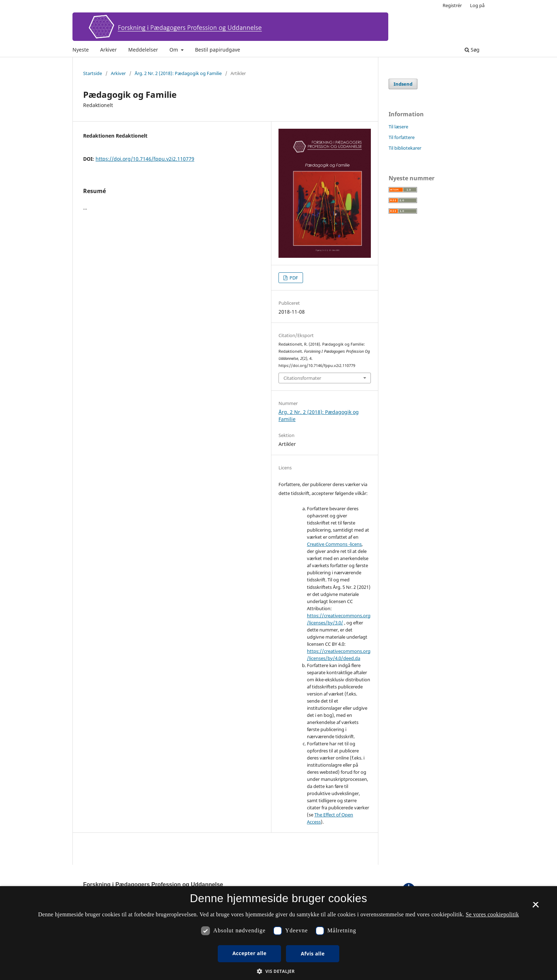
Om (174, 50)
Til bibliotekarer (405, 148)
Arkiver (109, 50)
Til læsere (398, 127)
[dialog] (278, 933)
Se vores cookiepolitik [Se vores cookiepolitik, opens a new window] (492, 914)
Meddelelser (143, 50)
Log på (477, 5)
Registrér (452, 5)
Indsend (403, 84)
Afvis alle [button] (313, 954)
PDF (293, 278)
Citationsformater (302, 378)
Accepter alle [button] (249, 953)
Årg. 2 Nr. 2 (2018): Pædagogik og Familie (178, 73)
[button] (278, 971)
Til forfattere (402, 137)
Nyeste (81, 50)
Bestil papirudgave (218, 50)
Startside (93, 73)
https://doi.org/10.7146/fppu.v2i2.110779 (145, 159)
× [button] (536, 907)
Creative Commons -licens (334, 544)
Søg (472, 50)
